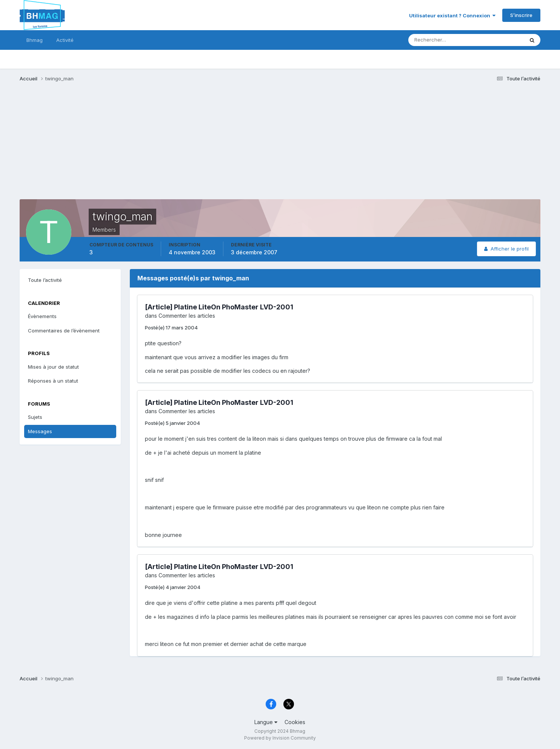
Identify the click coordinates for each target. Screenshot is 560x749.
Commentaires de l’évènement (64, 331)
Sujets (35, 417)
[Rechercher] (435, 40)
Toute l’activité (45, 280)
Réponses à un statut (53, 381)
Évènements (42, 316)
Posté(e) (171, 328)
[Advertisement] (157, 146)
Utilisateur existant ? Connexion (452, 15)
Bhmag (35, 40)
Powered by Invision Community (280, 738)
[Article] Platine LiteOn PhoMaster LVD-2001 (219, 307)
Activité (65, 40)
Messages (40, 431)
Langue (266, 722)
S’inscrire (521, 15)
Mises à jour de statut (53, 367)
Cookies (295, 722)
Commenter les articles (187, 316)
